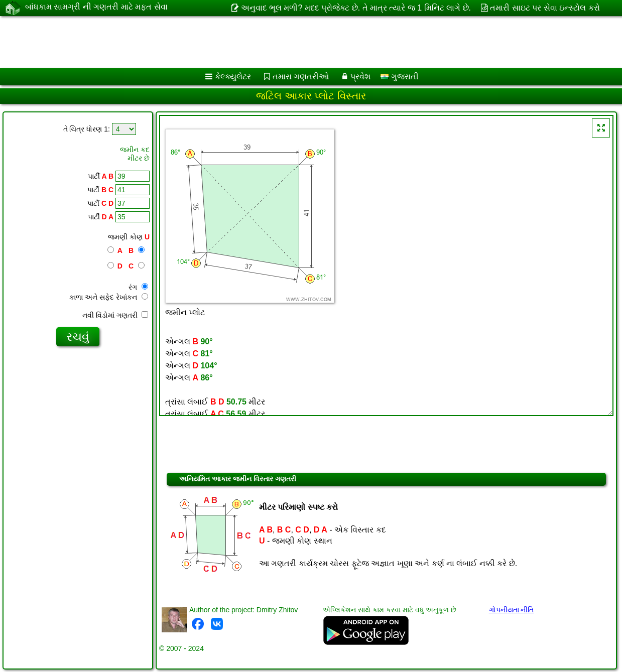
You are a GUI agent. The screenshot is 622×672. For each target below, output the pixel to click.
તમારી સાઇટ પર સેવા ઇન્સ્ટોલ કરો (545, 8)
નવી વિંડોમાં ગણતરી (115, 315)
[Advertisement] (299, 42)
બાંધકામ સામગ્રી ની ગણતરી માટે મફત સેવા (96, 8)
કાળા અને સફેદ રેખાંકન (109, 297)
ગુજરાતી (399, 77)
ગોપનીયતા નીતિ (512, 610)
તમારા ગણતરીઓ (301, 77)
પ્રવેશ (360, 77)
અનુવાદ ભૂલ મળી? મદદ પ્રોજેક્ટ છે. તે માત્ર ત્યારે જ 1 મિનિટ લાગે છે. (356, 8)
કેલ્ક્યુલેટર (233, 77)
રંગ (138, 287)
